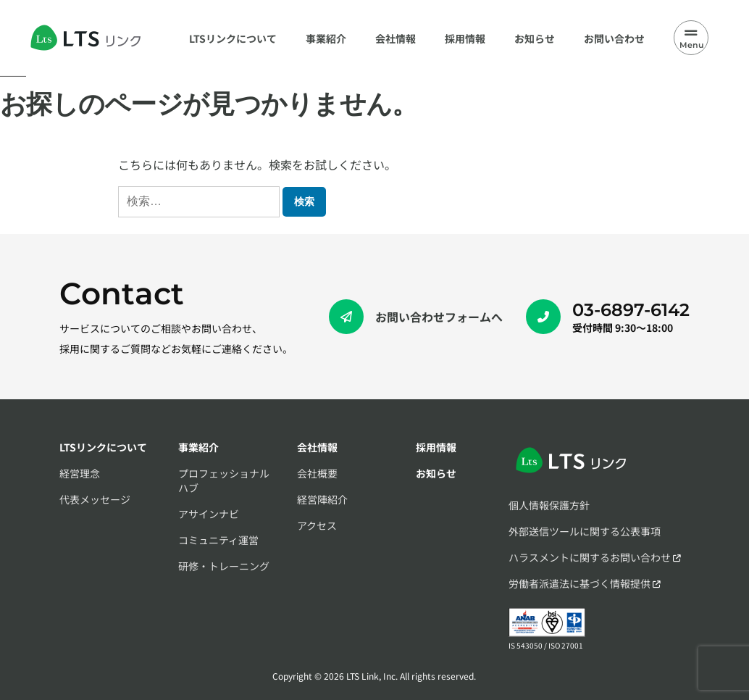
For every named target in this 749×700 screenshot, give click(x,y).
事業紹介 (198, 447)
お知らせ (436, 473)
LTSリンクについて (103, 447)
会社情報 (317, 447)
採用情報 (436, 447)
